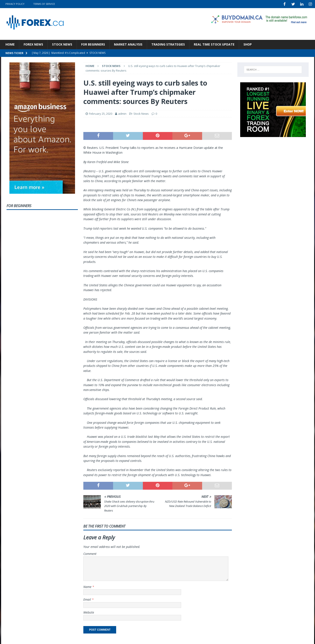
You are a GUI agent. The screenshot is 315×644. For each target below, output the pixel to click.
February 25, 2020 (101, 113)
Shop (248, 44)
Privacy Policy (15, 4)
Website (89, 612)
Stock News (62, 44)
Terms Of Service (44, 4)
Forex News (33, 44)
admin (122, 113)
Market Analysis (128, 44)
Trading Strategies (168, 44)
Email (88, 599)
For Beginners (93, 44)
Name (88, 586)
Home (10, 44)
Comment (90, 553)
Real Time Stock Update (214, 44)
